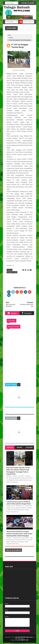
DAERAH (11, 38)
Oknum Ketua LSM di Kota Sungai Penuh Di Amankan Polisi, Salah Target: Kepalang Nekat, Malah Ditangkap (19, 534)
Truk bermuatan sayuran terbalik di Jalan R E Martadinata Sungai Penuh (19, 503)
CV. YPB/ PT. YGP (23, 640)
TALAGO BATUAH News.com (24, 637)
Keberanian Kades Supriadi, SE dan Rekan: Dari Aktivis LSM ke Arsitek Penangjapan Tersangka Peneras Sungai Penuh (18, 471)
